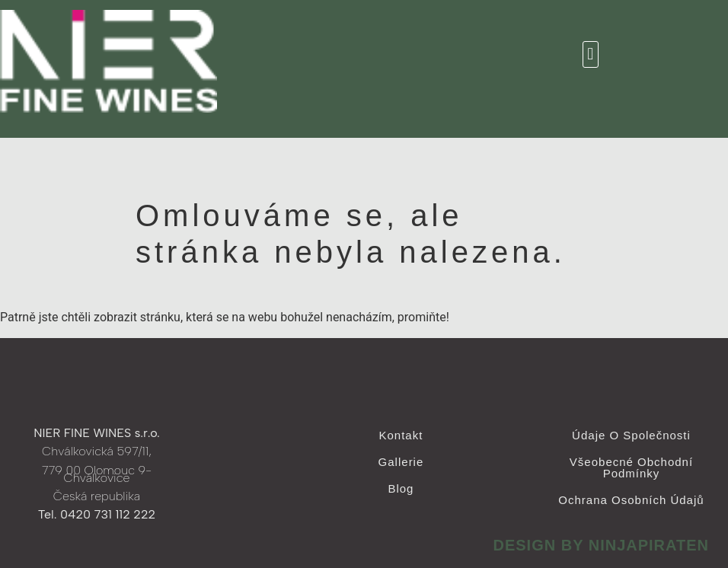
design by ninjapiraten (601, 545)
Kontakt (401, 435)
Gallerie (401, 462)
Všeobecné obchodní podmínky (631, 467)
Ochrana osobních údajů (631, 500)
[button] (591, 54)
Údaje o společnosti (631, 435)
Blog (401, 488)
